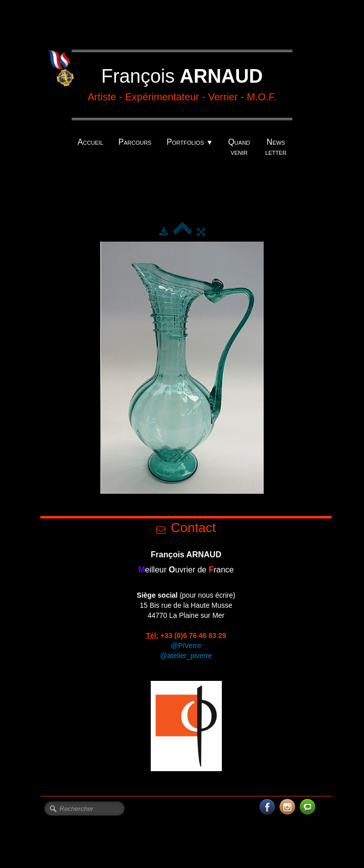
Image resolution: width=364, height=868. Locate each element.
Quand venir (239, 147)
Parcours (135, 142)
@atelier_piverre (186, 656)
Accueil (90, 142)
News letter (276, 147)
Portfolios (190, 142)
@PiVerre (186, 646)
